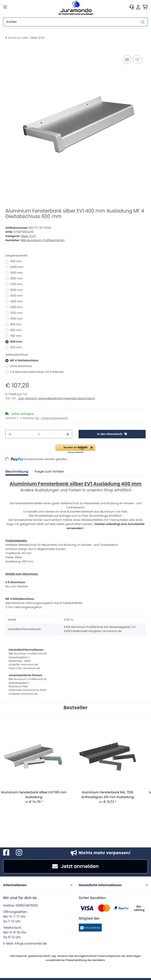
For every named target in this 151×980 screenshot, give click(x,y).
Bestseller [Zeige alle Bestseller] (75, 708)
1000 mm (16, 319)
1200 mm (16, 313)
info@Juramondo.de (31, 943)
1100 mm (16, 261)
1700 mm (16, 284)
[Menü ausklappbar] (5, 7)
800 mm (16, 330)
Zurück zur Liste (18, 38)
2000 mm (17, 267)
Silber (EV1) (28, 236)
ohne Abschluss (21, 366)
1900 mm (16, 273)
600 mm (16, 342)
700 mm (16, 336)
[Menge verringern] (10, 434)
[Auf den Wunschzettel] (137, 60)
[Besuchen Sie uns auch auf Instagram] (19, 853)
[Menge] (39, 434)
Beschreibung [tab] (17, 471)
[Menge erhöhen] (68, 434)
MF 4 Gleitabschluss (24, 360)
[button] (132, 7)
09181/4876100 (27, 905)
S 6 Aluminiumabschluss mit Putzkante (37, 372)
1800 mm (16, 278)
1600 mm (16, 290)
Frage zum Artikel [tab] (49, 471)
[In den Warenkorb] (9, 50)
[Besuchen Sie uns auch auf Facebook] (6, 853)
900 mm (16, 324)
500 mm (16, 347)
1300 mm (16, 307)
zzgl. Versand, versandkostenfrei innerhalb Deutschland (57, 398)
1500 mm (16, 296)
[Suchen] (71, 22)
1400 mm (16, 301)
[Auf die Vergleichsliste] (127, 60)
